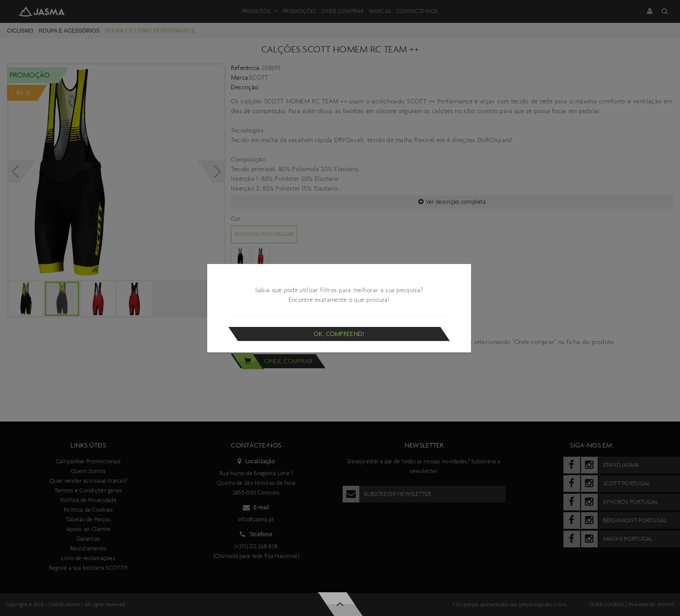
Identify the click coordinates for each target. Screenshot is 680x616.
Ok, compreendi (339, 334)
